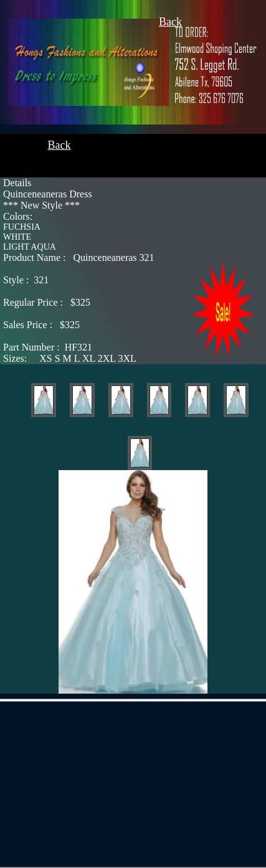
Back (170, 22)
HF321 (48, 347)
